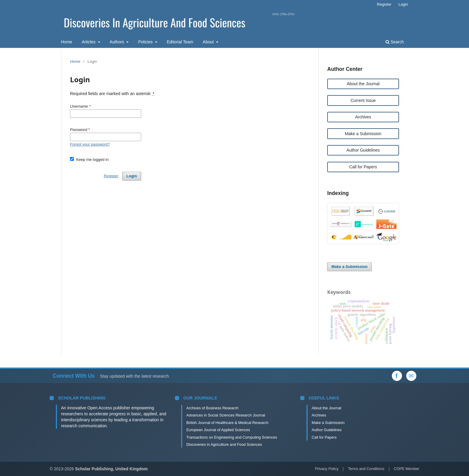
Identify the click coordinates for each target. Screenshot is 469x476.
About (209, 42)
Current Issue (363, 100)
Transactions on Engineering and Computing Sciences (232, 437)
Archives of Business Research (212, 408)
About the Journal (363, 84)
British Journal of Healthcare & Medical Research (227, 423)
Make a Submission (363, 134)
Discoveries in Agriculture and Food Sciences (224, 445)
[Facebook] (397, 376)
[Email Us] (411, 376)
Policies (146, 42)
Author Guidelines (363, 150)
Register (384, 4)
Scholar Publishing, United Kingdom (111, 469)
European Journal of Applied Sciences (218, 430)
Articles (89, 42)
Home (67, 42)
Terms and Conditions (366, 469)
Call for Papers (363, 167)
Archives (363, 117)
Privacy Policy (327, 469)
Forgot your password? (90, 144)
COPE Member (407, 469)
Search (395, 42)
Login (403, 4)
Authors (117, 42)
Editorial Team (180, 42)
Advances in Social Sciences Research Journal (226, 415)
